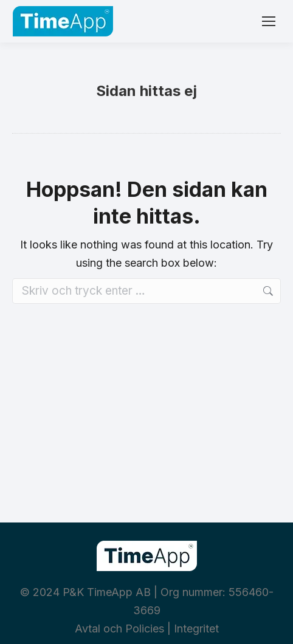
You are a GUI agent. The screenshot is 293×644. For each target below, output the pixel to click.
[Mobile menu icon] (269, 21)
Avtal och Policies (119, 629)
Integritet (196, 629)
